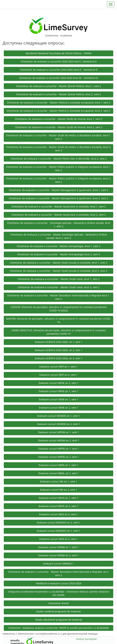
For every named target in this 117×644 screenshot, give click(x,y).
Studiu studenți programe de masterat (58, 611)
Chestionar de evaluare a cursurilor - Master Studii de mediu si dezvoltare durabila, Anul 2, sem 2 (58, 149)
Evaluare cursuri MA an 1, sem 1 (59, 481)
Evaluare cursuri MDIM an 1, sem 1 (58, 547)
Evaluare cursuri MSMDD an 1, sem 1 (59, 416)
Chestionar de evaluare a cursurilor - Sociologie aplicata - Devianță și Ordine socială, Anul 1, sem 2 (59, 225)
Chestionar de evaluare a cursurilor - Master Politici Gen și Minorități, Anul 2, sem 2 (59, 159)
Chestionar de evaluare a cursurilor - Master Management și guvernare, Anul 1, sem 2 (58, 190)
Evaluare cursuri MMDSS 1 (58, 564)
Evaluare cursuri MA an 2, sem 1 (59, 490)
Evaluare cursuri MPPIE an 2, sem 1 (59, 457)
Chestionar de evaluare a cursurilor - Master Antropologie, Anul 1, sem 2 (58, 246)
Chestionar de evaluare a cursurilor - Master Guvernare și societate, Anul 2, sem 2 (59, 215)
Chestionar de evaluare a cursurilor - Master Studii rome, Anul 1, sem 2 (59, 279)
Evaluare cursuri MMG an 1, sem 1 (59, 465)
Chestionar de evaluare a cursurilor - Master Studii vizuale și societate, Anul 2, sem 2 (58, 271)
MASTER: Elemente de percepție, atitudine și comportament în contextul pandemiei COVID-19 (59, 320)
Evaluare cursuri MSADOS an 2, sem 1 (58, 523)
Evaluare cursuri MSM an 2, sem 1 (59, 408)
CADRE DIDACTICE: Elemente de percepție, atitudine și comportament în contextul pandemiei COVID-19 (58, 332)
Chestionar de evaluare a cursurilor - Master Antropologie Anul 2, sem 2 (58, 254)
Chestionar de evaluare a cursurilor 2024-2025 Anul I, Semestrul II (59, 61)
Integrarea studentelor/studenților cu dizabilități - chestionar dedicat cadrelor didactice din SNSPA (59, 593)
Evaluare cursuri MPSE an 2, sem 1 (58, 383)
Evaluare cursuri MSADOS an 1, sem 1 (58, 531)
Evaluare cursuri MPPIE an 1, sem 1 (59, 449)
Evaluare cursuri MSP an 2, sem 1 (58, 375)
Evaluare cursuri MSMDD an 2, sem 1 (59, 424)
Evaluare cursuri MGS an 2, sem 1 (58, 514)
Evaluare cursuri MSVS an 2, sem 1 (58, 506)
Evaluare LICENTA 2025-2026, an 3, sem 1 (59, 358)
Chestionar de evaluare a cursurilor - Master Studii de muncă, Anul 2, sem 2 (59, 127)
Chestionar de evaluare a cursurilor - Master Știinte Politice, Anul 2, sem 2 (58, 94)
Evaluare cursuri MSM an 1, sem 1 (59, 399)
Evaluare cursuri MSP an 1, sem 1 (58, 367)
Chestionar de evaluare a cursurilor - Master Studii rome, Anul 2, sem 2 (59, 287)
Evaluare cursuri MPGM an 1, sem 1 (59, 432)
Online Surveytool (86, 639)
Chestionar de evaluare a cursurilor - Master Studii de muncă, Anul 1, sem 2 (59, 119)
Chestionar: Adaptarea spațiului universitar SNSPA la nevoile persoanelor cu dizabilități (59, 628)
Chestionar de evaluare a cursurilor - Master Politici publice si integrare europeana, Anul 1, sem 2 (58, 169)
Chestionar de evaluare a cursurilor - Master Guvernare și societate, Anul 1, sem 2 (59, 206)
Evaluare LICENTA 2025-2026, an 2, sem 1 (59, 350)
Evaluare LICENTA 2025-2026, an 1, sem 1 (59, 342)
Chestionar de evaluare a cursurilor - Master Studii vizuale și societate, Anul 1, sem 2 (58, 263)
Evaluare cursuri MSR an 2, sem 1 (59, 539)
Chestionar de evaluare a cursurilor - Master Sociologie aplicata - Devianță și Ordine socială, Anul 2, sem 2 (59, 236)
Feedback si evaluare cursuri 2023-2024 (59, 583)
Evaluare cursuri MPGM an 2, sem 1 (59, 440)
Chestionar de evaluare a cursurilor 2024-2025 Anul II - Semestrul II (59, 70)
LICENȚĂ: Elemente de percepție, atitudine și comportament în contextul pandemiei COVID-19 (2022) (59, 309)
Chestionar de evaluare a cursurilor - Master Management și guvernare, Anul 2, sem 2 (58, 198)
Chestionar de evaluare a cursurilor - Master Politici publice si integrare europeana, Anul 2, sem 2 (58, 180)
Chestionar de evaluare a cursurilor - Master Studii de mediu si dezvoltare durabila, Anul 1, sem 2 (58, 137)
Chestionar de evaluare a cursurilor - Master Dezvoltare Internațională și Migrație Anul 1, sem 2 (58, 297)
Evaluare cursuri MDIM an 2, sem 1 (58, 555)
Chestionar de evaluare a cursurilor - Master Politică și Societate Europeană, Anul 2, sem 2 (58, 111)
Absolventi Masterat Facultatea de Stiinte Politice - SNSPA (58, 53)
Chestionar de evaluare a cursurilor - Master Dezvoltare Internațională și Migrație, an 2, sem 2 (58, 573)
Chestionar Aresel (59, 603)
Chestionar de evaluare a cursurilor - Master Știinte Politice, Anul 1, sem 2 (58, 86)
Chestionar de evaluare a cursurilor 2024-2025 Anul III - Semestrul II (58, 78)
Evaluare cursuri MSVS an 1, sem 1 (58, 498)
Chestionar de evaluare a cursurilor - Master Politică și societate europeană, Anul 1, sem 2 (59, 103)
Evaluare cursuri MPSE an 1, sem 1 (58, 391)
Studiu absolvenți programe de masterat (59, 620)
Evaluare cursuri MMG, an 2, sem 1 (59, 473)
